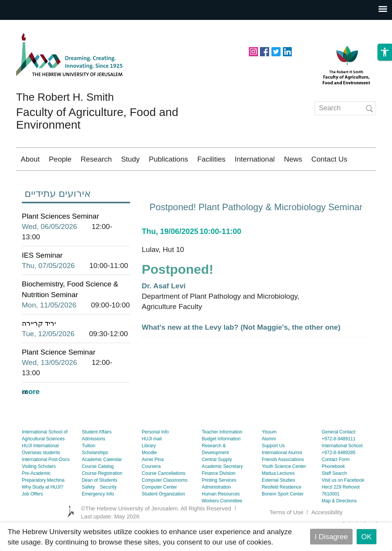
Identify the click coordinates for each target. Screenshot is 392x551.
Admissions (94, 461)
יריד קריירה (39, 346)
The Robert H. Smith (65, 97)
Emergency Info (98, 517)
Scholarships (95, 475)
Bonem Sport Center (283, 517)
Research (96, 159)
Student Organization (163, 517)
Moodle (149, 475)
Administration (216, 510)
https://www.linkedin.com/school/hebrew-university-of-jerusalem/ (287, 51)
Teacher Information (222, 455)
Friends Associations (283, 482)
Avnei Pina (153, 482)
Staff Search (334, 496)
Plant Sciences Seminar (60, 239)
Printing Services (219, 503)
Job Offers (32, 517)
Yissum (269, 455)
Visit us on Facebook (343, 503)
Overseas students (41, 475)
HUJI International (40, 468)
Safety (88, 510)
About (30, 159)
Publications (168, 159)
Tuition (89, 468)
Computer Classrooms (164, 503)
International (255, 159)
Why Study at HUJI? (42, 510)
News (293, 159)
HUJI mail (152, 461)
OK (367, 537)
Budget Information (221, 461)
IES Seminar (42, 278)
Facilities (211, 159)
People (60, 159)
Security (108, 510)
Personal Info (155, 455)
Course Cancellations (163, 496)
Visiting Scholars (39, 489)
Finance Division (219, 496)
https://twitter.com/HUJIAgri (276, 51)
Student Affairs (97, 455)
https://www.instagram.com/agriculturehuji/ (253, 51)
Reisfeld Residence (282, 510)
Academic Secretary (222, 489)
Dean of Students (100, 503)
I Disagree (331, 537)
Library (149, 468)
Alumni (269, 461)
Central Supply (217, 482)
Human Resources (221, 517)
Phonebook (333, 489)
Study (130, 159)
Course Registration (102, 496)
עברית (359, 182)
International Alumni (282, 475)
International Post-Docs (46, 482)
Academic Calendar (102, 482)
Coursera (151, 489)
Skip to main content (33, 25)
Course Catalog (98, 489)
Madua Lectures (278, 496)
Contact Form (336, 482)
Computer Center (159, 510)
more (31, 414)
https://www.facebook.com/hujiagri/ (265, 51)
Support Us (273, 468)
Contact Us (329, 159)
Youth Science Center (284, 489)
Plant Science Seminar (59, 375)
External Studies (278, 503)
